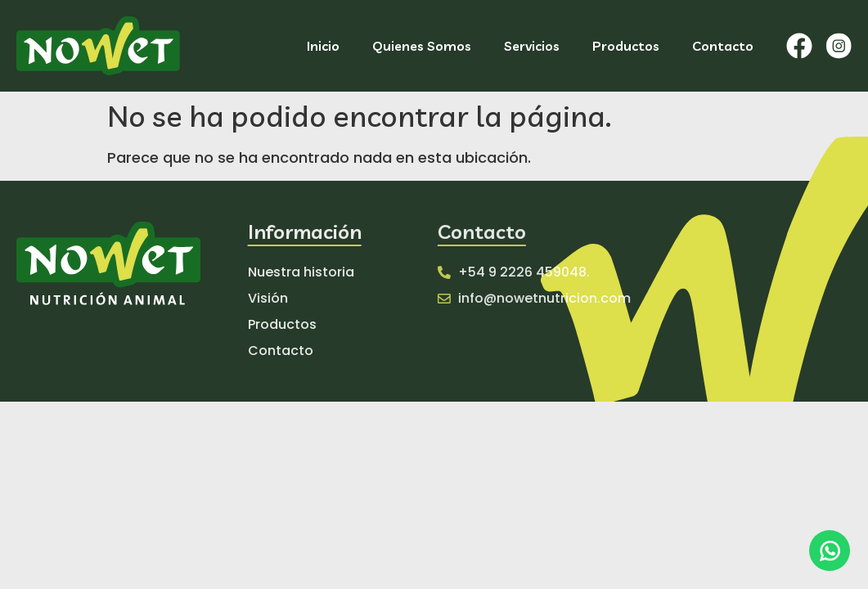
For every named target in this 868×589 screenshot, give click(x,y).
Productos (626, 46)
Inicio (323, 46)
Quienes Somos (422, 46)
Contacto (723, 46)
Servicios (532, 46)
